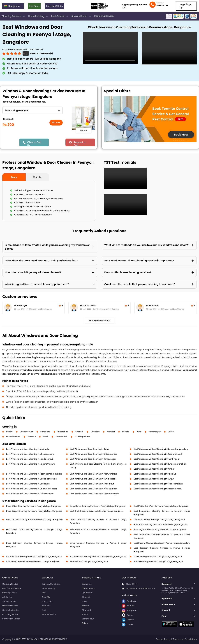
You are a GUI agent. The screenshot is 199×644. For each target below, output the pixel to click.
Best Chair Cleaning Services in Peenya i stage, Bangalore (97, 511)
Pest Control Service (12, 588)
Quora (127, 615)
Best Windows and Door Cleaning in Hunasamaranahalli (160, 464)
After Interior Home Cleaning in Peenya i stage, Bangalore (33, 561)
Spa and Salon (82, 16)
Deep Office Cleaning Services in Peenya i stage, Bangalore (34, 506)
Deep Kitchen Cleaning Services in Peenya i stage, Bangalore (34, 520)
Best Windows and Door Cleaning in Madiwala (28, 449)
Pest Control (60, 16)
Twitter (127, 624)
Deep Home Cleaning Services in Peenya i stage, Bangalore (98, 506)
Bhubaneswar (27, 432)
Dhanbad (95, 432)
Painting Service (10, 593)
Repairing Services (104, 16)
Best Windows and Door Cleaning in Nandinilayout (29, 459)
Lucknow (32, 437)
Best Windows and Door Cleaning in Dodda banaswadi (32, 479)
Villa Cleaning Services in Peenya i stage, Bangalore (158, 556)
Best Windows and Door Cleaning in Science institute (158, 484)
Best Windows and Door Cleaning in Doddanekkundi (158, 454)
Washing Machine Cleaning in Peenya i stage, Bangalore (160, 529)
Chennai (79, 432)
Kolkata (126, 432)
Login (45, 610)
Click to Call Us (34, 143)
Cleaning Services (14, 16)
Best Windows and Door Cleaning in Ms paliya (155, 474)
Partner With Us (54, 6)
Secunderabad (13, 437)
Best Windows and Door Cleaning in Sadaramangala (95, 494)
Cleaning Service (10, 584)
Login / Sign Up (186, 6)
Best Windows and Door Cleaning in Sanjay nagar (93, 459)
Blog (44, 593)
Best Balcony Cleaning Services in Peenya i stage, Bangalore (162, 543)
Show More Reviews (99, 321)
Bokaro (171, 432)
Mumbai (111, 432)
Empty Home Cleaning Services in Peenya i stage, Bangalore (98, 556)
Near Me (46, 597)
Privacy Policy (48, 588)
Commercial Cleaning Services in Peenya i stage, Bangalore (34, 556)
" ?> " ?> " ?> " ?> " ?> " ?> (33, 110)
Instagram (129, 610)
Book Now (84, 130)
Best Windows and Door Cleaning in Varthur (154, 469)
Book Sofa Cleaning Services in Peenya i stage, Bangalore (160, 524)
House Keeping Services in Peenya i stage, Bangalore (158, 561)
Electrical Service (10, 606)
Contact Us (47, 601)
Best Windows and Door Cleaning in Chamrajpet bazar (32, 489)
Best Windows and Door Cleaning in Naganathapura (31, 464)
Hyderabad (63, 432)
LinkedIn (128, 620)
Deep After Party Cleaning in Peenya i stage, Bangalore (159, 520)
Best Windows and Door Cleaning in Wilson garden (94, 489)
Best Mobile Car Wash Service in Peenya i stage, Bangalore (161, 506)
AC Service (7, 597)
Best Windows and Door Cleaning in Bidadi (90, 449)
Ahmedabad (61, 437)
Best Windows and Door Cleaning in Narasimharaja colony (161, 449)
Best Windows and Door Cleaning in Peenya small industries (34, 474)
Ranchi (9, 432)
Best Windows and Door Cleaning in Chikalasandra (94, 454)
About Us (46, 606)
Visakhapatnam (82, 437)
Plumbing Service (10, 614)
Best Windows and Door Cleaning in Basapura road (158, 489)
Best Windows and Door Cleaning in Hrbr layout (92, 484)
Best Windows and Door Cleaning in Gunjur (154, 479)
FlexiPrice (34, 6)
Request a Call (79, 143)
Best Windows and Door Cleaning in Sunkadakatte (93, 479)
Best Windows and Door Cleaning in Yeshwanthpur (94, 474)
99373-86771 (131, 584)
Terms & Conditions (51, 584)
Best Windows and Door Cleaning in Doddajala (28, 484)
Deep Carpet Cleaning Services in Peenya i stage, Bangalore (34, 511)
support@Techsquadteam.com (140, 588)
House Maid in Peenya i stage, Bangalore (89, 561)
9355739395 (162, 6)
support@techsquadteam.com (135, 6)
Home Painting (38, 16)
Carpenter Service (11, 610)
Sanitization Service (11, 619)
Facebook (129, 601)
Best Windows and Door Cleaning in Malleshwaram (30, 494)
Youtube (128, 606)
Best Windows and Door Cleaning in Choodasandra (30, 454)
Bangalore (45, 432)
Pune (139, 432)
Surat (46, 437)
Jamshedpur (155, 432)
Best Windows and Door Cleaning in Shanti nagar (157, 459)
